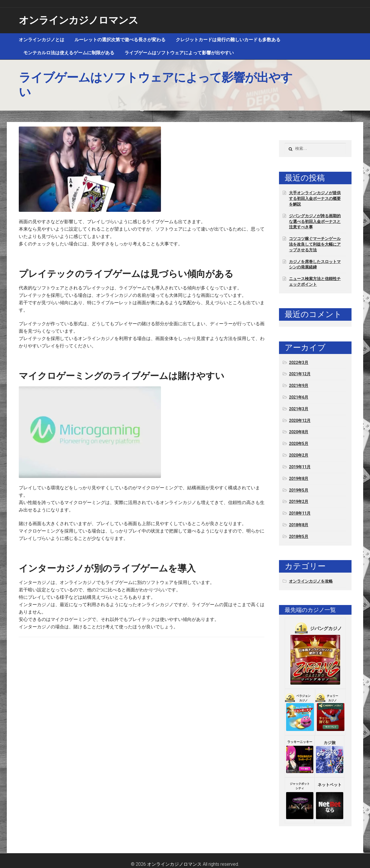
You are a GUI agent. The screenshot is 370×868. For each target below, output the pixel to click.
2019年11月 (300, 467)
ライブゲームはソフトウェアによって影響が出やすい (179, 53)
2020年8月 (299, 432)
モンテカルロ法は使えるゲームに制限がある (69, 53)
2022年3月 (299, 362)
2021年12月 (300, 374)
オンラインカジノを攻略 (311, 581)
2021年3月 (299, 409)
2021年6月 (299, 397)
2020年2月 (299, 455)
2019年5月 (299, 490)
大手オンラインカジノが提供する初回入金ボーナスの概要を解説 (315, 198)
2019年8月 (299, 478)
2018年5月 (299, 536)
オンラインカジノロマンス (78, 20)
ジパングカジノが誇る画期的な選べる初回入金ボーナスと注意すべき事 (315, 221)
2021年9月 (299, 386)
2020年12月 (300, 420)
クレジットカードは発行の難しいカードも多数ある (228, 40)
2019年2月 (299, 502)
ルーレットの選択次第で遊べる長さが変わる (120, 40)
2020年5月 (299, 444)
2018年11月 (300, 513)
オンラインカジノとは (42, 40)
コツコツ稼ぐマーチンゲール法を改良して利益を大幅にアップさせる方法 (315, 244)
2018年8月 (299, 525)
